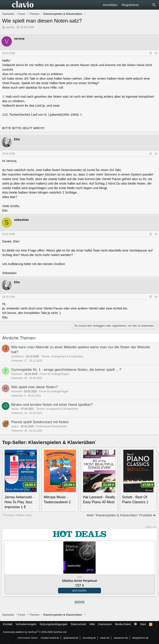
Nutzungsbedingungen (54, 624)
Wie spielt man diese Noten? (34, 387)
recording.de (89, 638)
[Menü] (6, 5)
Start (143, 624)
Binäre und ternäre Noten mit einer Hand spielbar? (52, 405)
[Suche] (154, 5)
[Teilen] (150, 53)
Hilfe (92, 624)
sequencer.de (121, 638)
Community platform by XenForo (35, 632)
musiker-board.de (50, 638)
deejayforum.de (140, 638)
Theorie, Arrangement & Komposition (62, 356)
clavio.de (105, 638)
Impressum (105, 624)
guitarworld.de (71, 638)
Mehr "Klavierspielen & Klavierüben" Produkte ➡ (121, 515)
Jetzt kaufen (79, 590)
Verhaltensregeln (26, 624)
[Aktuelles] (145, 5)
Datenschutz (78, 624)
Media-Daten (123, 624)
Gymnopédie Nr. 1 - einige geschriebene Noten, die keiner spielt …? (66, 370)
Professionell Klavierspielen (52, 426)
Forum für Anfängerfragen (54, 374)
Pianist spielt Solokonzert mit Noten (40, 422)
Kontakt (8, 624)
